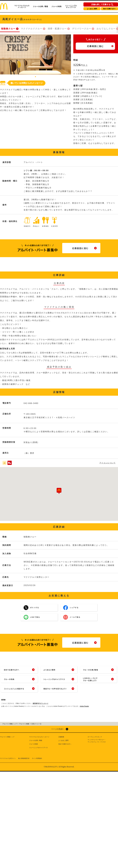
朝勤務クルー (8, 29)
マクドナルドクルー (32, 29)
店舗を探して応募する (101, 5)
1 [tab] (36, 77)
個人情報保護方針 (24, 758)
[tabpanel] (35, 54)
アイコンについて (108, 463)
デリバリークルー (82, 29)
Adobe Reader (84, 706)
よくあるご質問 (92, 9)
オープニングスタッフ (95, 737)
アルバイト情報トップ (7, 737)
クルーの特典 (56, 6)
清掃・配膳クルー (57, 29)
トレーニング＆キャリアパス (71, 6)
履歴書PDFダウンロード (41, 703)
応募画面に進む (95, 46)
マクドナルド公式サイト (8, 758)
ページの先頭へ (58, 729)
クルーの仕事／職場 (40, 6)
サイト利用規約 (37, 758)
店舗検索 (61, 737)
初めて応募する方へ (110, 9)
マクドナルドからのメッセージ (22, 6)
